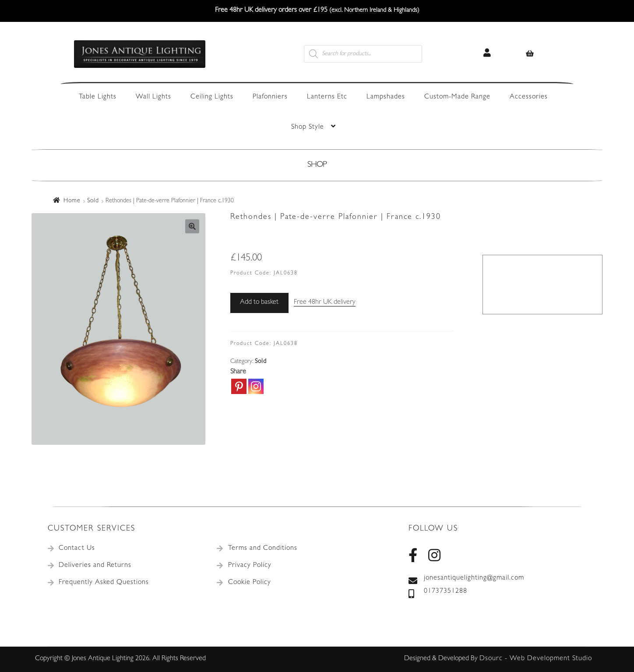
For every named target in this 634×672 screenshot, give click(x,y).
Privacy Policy (250, 566)
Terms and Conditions (263, 549)
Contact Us (77, 549)
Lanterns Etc (327, 97)
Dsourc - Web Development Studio (536, 659)
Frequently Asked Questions (104, 583)
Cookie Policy (250, 583)
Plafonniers (270, 97)
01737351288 (438, 592)
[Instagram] (256, 386)
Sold (93, 201)
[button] (192, 226)
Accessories (529, 97)
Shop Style (308, 127)
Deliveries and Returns (95, 566)
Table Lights (98, 97)
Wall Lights (153, 97)
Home (72, 201)
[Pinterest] (239, 386)
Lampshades (386, 97)
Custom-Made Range (457, 97)
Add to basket (259, 303)
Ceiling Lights (212, 97)
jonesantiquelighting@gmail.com (466, 579)
